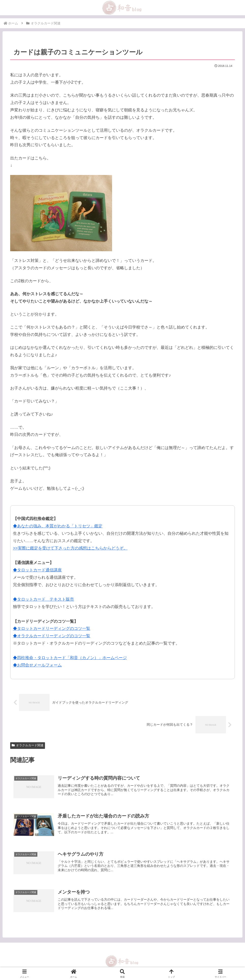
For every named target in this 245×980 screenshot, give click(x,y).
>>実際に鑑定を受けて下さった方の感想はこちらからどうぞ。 (70, 548)
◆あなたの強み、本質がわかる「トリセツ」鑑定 (58, 526)
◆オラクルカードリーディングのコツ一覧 (52, 636)
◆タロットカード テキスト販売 (43, 599)
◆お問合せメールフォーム (37, 665)
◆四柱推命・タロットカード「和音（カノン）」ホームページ (70, 658)
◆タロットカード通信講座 (37, 570)
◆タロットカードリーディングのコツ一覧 (52, 628)
